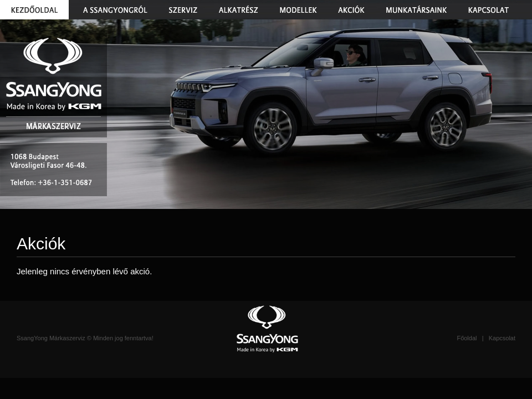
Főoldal (467, 338)
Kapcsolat (502, 338)
